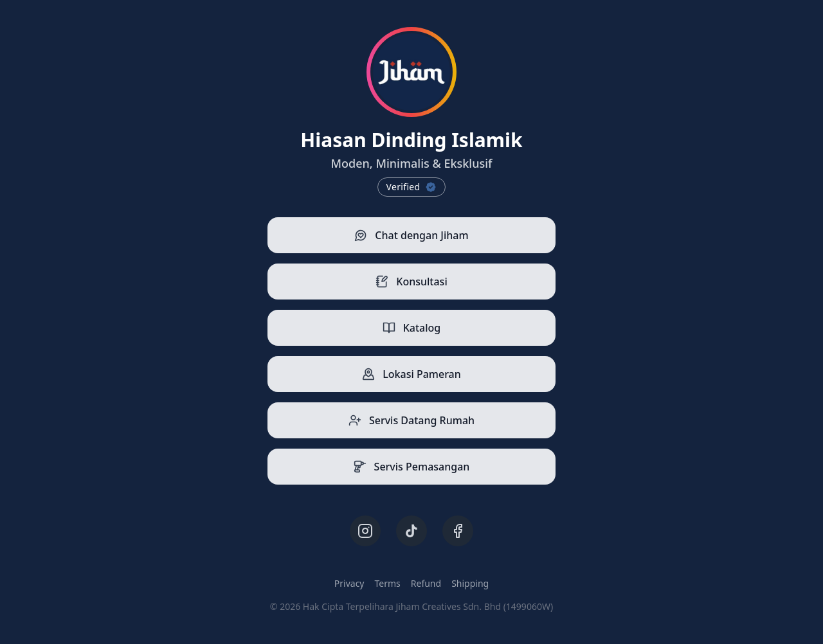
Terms (388, 583)
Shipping (470, 583)
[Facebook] (458, 531)
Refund (426, 583)
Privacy (349, 583)
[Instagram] (365, 531)
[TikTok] (411, 531)
